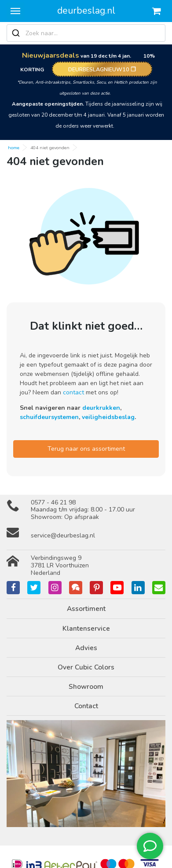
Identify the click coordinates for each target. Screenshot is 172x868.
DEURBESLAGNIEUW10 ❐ (102, 69)
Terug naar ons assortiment (86, 449)
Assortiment (86, 609)
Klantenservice (86, 628)
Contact (86, 706)
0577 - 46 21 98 (53, 502)
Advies (86, 648)
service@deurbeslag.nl (63, 535)
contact (73, 392)
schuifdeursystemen (49, 417)
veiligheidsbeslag (108, 417)
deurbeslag (86, 11)
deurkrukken (101, 408)
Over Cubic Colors (86, 667)
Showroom (86, 686)
